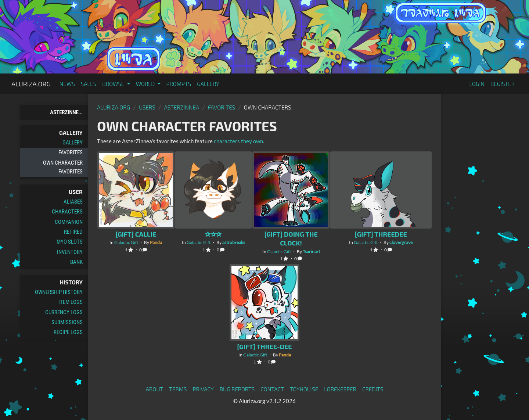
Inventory (70, 252)
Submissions (67, 322)
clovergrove (401, 242)
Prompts (179, 84)
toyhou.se (304, 389)
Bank (76, 262)
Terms (178, 389)
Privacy (203, 389)
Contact (272, 389)
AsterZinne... (66, 112)
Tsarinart (311, 252)
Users (147, 107)
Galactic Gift (126, 242)
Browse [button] (114, 84)
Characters (67, 212)
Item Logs (71, 302)
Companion (69, 222)
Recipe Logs (68, 332)
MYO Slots (70, 242)
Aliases (73, 202)
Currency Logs (64, 312)
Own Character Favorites (63, 167)
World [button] (146, 84)
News (67, 84)
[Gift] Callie (136, 234)
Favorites (71, 152)
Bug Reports (237, 389)
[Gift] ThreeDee (381, 234)
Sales (89, 84)
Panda (156, 242)
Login (477, 84)
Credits (373, 389)
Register (503, 84)
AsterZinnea (182, 107)
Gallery (208, 84)
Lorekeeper (340, 389)
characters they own (238, 141)
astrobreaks (234, 242)
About (155, 389)
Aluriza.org (31, 84)
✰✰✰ (213, 234)
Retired (73, 232)
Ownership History (59, 292)
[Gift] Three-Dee (264, 347)
